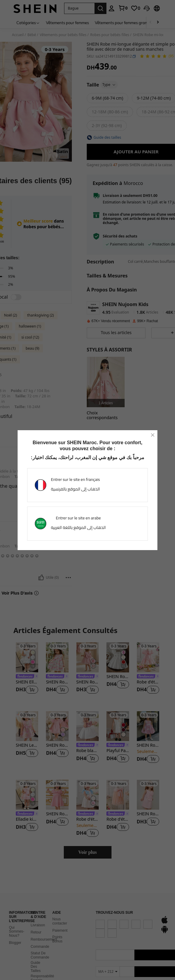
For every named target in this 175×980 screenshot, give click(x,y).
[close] (153, 435)
